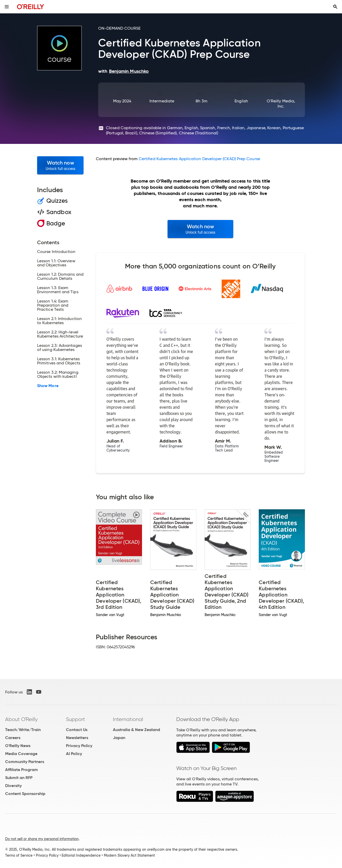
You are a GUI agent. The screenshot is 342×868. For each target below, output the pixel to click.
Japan (119, 738)
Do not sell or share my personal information (42, 839)
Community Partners (25, 762)
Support (76, 719)
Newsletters (77, 738)
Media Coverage (21, 754)
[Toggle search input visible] (335, 7)
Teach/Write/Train (23, 730)
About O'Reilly (21, 719)
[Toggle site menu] (7, 7)
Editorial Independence (81, 855)
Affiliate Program (22, 770)
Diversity (13, 786)
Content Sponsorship (25, 794)
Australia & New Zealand (136, 730)
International (128, 719)
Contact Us (77, 730)
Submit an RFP (19, 778)
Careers (13, 738)
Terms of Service (19, 855)
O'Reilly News (18, 746)
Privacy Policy (79, 746)
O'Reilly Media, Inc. (281, 104)
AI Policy (74, 754)
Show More (48, 386)
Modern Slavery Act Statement (129, 855)
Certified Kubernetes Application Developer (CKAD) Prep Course (199, 159)
